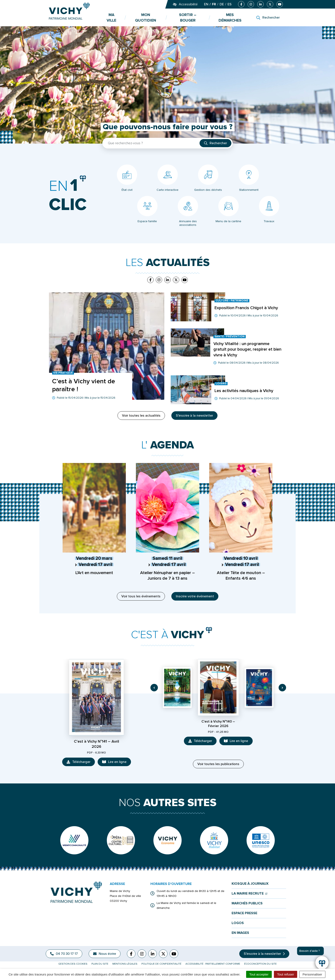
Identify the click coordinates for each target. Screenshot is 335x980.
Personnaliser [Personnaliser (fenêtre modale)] (312, 974)
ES (230, 4)
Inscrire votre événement (195, 596)
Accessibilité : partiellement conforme (213, 964)
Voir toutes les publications (218, 764)
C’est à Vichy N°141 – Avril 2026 (96, 744)
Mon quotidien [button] (146, 18)
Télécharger (81, 763)
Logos (238, 923)
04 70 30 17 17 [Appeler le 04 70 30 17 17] (64, 954)
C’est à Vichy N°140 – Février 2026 (218, 724)
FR (214, 4)
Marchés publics (247, 903)
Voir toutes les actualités (141, 416)
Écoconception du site (260, 964)
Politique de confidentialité (161, 964)
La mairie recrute (249, 894)
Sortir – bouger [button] (188, 18)
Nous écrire (105, 954)
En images (240, 933)
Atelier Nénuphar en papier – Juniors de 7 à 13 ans (167, 576)
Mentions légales (125, 964)
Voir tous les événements (141, 596)
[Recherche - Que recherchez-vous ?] (151, 143)
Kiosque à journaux (250, 884)
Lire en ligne (117, 763)
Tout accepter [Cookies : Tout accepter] (259, 974)
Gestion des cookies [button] (73, 964)
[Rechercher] (268, 18)
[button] (154, 688)
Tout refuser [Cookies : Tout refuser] (286, 974)
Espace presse (244, 913)
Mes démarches (230, 18)
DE (222, 4)
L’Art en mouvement (94, 573)
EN (206, 4)
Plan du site (100, 964)
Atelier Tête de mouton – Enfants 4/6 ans (241, 576)
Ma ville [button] (111, 18)
